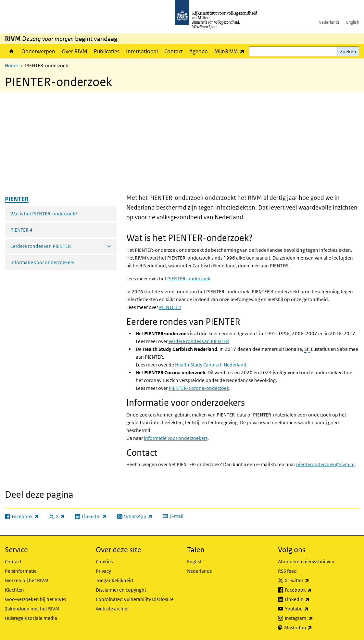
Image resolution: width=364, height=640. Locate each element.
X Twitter (311, 581)
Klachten (14, 590)
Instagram (313, 618)
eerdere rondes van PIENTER (199, 341)
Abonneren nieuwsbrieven (306, 562)
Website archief (112, 609)
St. (307, 349)
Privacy (103, 571)
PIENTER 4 (21, 230)
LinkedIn (311, 599)
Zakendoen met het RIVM (32, 609)
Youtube (311, 609)
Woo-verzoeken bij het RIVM (35, 599)
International (142, 51)
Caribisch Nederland (211, 365)
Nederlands (329, 22)
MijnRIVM (231, 51)
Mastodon (312, 628)
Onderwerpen (38, 51)
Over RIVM (75, 51)
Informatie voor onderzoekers (42, 262)
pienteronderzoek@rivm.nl (325, 464)
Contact (174, 51)
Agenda (199, 51)
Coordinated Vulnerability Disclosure (135, 599)
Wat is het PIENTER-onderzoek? (44, 214)
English (353, 22)
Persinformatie (21, 571)
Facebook (313, 590)
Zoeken (348, 51)
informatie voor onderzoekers (176, 438)
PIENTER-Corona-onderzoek (199, 388)
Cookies (104, 562)
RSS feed (287, 571)
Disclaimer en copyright (121, 590)
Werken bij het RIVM (27, 580)
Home (12, 51)
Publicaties (107, 51)
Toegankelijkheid (114, 580)
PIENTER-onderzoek (189, 279)
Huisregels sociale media (31, 618)
